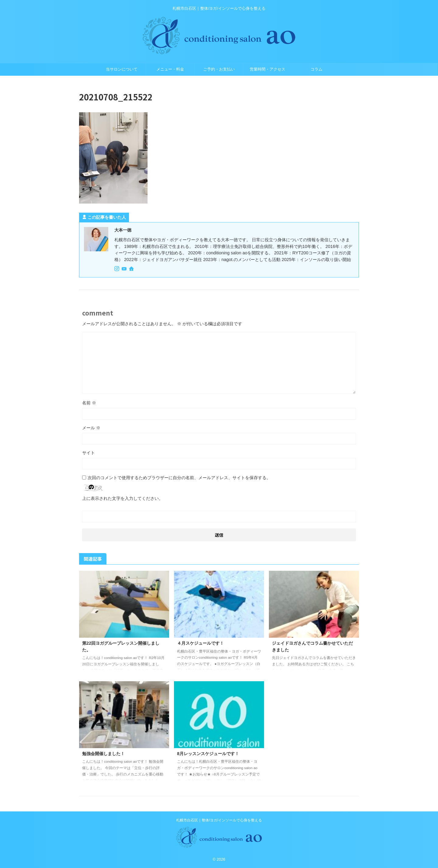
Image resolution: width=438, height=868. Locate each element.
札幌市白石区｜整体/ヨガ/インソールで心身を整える (219, 820)
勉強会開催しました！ (103, 754)
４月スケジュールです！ (200, 643)
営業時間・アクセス (268, 69)
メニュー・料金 (170, 69)
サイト (89, 453)
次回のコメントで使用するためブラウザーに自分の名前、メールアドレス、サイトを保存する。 (179, 478)
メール (91, 428)
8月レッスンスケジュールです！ (208, 754)
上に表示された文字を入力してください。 (123, 498)
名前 (89, 403)
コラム (316, 69)
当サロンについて (122, 69)
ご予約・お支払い (219, 69)
